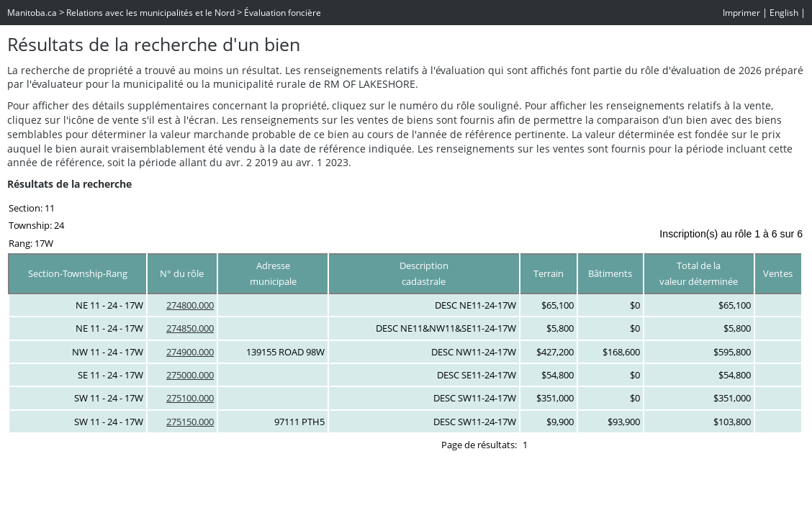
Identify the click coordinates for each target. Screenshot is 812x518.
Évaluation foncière (283, 13)
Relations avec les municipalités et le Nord (150, 13)
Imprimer (741, 13)
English (784, 13)
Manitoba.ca (32, 13)
